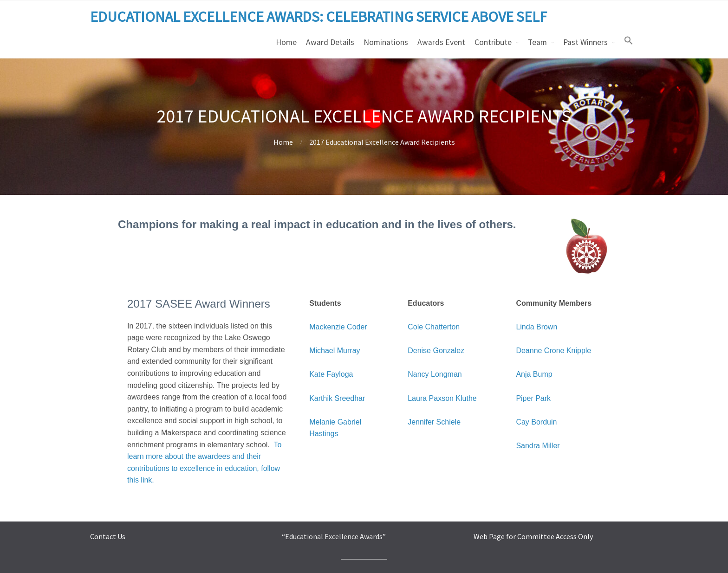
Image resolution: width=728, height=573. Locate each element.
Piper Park (533, 398)
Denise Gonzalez (436, 351)
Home (286, 42)
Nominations (386, 42)
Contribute (493, 42)
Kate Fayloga (331, 374)
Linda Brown (536, 327)
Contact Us (108, 536)
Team (537, 42)
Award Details (330, 42)
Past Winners (585, 42)
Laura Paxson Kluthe (442, 398)
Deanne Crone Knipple (553, 351)
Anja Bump (534, 374)
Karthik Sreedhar (337, 398)
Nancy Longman (435, 374)
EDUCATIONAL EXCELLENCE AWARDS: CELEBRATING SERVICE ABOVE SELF (318, 17)
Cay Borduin (536, 422)
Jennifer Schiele (434, 422)
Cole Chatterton (434, 327)
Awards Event (441, 42)
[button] (629, 41)
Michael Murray (335, 351)
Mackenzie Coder (338, 327)
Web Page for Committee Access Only (533, 536)
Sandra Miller (538, 446)
